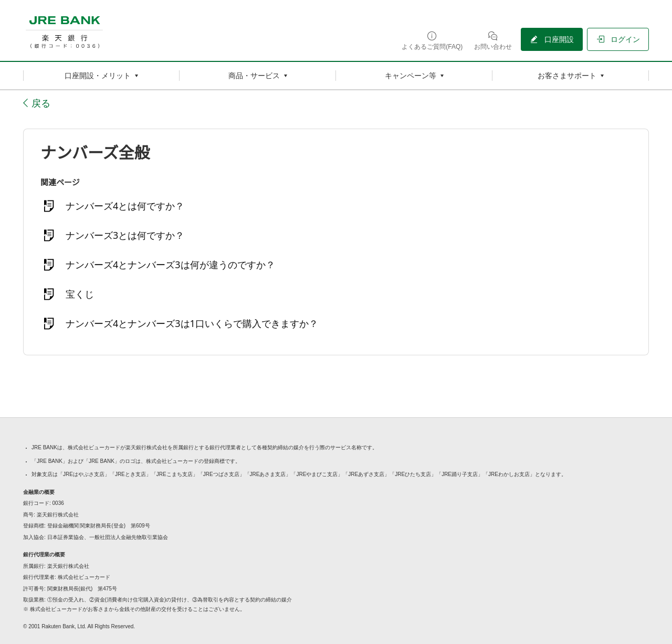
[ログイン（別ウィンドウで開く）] (618, 39)
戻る (41, 103)
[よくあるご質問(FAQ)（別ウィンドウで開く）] (432, 40)
